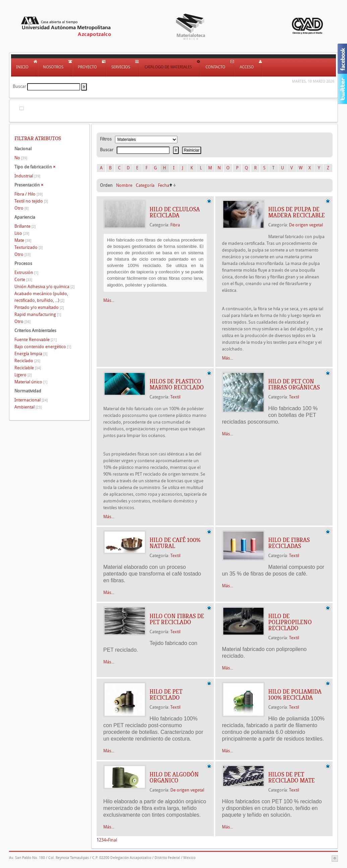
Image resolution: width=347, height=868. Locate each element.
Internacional (31, 400)
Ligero (23, 375)
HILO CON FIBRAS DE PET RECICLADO (177, 619)
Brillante (25, 226)
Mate (23, 240)
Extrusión (26, 273)
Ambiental (28, 407)
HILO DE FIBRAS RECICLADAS (289, 543)
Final (112, 840)
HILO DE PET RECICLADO (166, 695)
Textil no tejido (31, 201)
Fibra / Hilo (28, 194)
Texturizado (28, 247)
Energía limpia (31, 354)
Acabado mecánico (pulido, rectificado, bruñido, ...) (41, 297)
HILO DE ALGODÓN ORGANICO (174, 777)
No (21, 158)
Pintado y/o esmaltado (39, 307)
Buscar (19, 86)
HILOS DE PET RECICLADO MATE (292, 777)
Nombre (124, 185)
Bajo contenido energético (43, 347)
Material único (31, 382)
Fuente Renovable (36, 340)
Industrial (27, 176)
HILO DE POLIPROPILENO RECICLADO (290, 622)
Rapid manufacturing (38, 314)
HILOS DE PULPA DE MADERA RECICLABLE (297, 212)
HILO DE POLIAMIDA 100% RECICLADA (295, 695)
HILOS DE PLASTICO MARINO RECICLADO (177, 384)
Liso (22, 233)
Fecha (164, 185)
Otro (21, 208)
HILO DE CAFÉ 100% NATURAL (175, 543)
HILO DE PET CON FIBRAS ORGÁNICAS (294, 384)
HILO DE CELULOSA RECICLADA (175, 212)
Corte (23, 280)
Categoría (145, 185)
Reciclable (28, 368)
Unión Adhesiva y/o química (44, 287)
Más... (109, 300)
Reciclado (27, 361)
